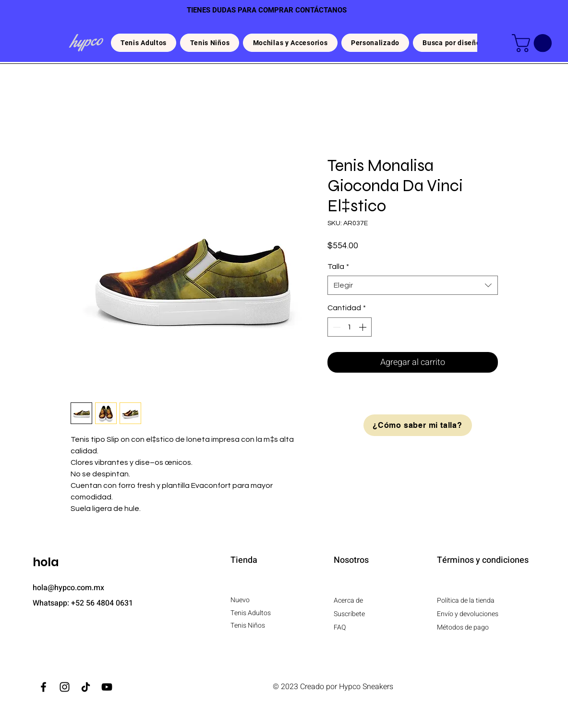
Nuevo (240, 600)
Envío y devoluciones (468, 614)
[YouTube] (107, 687)
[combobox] (413, 285)
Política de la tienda (466, 601)
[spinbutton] (350, 327)
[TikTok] (86, 687)
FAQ (340, 627)
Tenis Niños (248, 625)
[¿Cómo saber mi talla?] (418, 425)
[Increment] (363, 327)
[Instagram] (65, 687)
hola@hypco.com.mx (68, 588)
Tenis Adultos (251, 613)
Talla (338, 267)
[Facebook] (43, 687)
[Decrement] (336, 327)
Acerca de (348, 601)
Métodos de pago (463, 627)
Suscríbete (349, 614)
